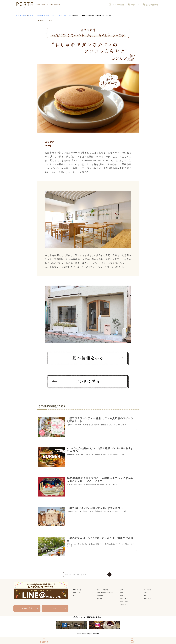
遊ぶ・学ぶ (124, 599)
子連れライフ (148, 599)
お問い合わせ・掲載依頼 (105, 593)
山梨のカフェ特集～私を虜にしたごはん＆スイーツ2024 (50, 15)
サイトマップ (78, 593)
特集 (25, 15)
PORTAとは (77, 590)
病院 (145, 593)
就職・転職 (124, 601)
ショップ (123, 604)
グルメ (122, 590)
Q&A (75, 596)
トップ (18, 15)
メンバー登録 (116, 5)
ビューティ (147, 590)
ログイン (133, 5)
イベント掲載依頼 (103, 590)
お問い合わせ (150, 5)
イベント (147, 596)
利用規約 (100, 596)
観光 (122, 596)
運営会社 (100, 599)
